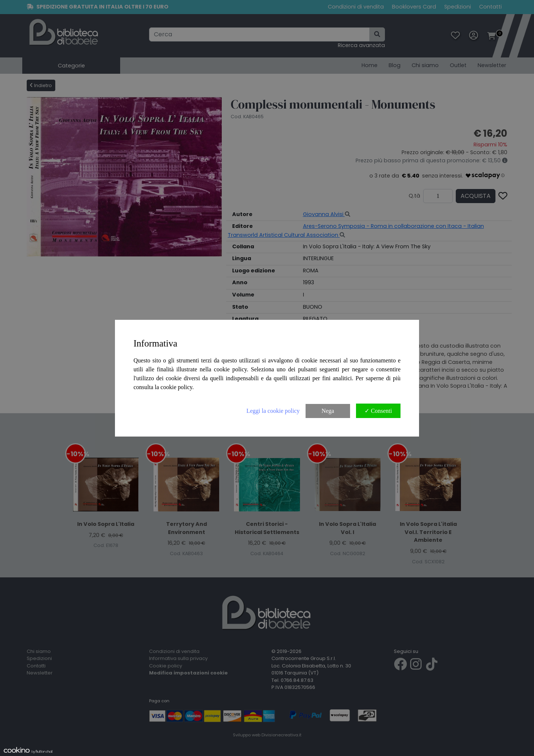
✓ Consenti (378, 411)
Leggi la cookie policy (273, 411)
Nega (328, 411)
